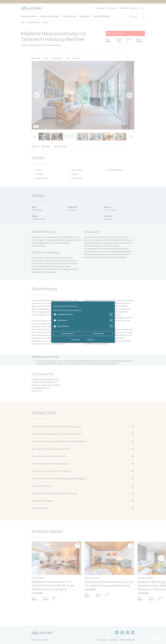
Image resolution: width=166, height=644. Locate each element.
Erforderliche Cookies (65, 314)
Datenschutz (76, 340)
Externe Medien (63, 326)
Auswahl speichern (68, 334)
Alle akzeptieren (98, 334)
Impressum (90, 340)
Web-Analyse (62, 320)
